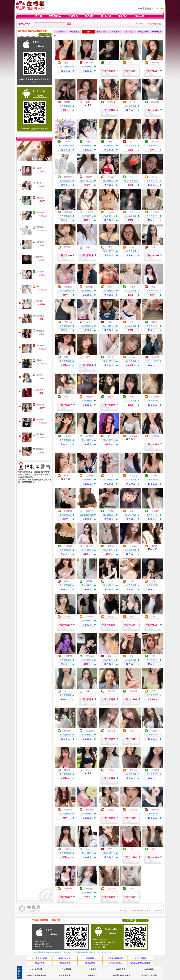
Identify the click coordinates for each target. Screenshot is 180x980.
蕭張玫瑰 (155, 63)
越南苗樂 (40, 434)
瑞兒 (153, 581)
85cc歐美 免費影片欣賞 (36, 975)
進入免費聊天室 (65, 145)
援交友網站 (90, 963)
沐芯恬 (133, 212)
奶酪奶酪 (68, 656)
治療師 (154, 476)
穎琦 (132, 656)
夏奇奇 (89, 770)
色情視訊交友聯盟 (149, 975)
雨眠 (66, 476)
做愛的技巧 (93, 975)
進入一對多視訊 (87, 181)
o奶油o (67, 581)
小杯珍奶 (68, 546)
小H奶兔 (68, 436)
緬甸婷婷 (40, 449)
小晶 (132, 63)
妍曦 (132, 581)
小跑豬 (154, 546)
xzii (131, 177)
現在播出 (40, 316)
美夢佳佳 (40, 183)
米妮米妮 (155, 810)
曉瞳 (110, 287)
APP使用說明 (128, 920)
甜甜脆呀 (40, 272)
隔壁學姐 (90, 397)
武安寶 (67, 247)
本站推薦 (116, 32)
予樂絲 (111, 770)
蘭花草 (111, 546)
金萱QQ (68, 849)
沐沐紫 (39, 301)
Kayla (132, 247)
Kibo (153, 617)
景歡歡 (39, 360)
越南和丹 (40, 390)
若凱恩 (111, 617)
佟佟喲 (39, 168)
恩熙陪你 (90, 656)
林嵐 (38, 286)
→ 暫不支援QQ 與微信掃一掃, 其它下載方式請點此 (93, 952)
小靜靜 (67, 142)
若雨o (132, 617)
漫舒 (132, 322)
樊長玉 (111, 397)
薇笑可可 (90, 511)
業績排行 (61, 32)
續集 (153, 849)
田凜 (110, 247)
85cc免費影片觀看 (40, 958)
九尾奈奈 (68, 889)
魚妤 (132, 142)
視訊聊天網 (40, 963)
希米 (132, 397)
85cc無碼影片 (149, 969)
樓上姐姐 (90, 546)
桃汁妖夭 (40, 405)
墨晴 (132, 731)
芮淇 (88, 322)
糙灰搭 (67, 102)
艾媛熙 (111, 810)
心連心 (154, 731)
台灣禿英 (90, 436)
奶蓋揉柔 (68, 511)
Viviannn (133, 546)
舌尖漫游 (90, 731)
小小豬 (133, 357)
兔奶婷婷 (40, 242)
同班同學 (90, 476)
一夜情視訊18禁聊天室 (121, 975)
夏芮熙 (89, 581)
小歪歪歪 (90, 212)
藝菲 (110, 656)
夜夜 (110, 849)
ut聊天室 (93, 969)
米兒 (88, 357)
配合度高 (155, 212)
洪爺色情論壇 (65, 963)
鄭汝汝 (111, 436)
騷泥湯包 (134, 810)
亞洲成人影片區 (115, 963)
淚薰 (110, 322)
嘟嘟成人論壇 (65, 958)
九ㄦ (66, 691)
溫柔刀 (39, 375)
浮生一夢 (40, 346)
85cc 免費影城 (36, 969)
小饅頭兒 (90, 889)
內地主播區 (102, 32)
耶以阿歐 (112, 691)
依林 (88, 691)
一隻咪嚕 (68, 810)
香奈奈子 (112, 731)
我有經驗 (155, 397)
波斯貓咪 (40, 227)
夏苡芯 (154, 177)
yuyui (88, 849)
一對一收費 (157, 32)
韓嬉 (66, 397)
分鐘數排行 (75, 32)
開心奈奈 (134, 770)
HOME (140, 24)
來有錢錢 (155, 142)
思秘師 (89, 177)
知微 (153, 656)
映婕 (132, 849)
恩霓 (66, 63)
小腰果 (133, 287)
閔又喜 (67, 731)
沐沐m (111, 476)
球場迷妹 (112, 177)
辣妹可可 (40, 257)
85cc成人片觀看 (65, 969)
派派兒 (154, 322)
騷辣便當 (155, 102)
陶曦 (88, 247)
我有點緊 (155, 436)
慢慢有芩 (155, 357)
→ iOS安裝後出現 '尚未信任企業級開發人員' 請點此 (51, 952)
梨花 (88, 142)
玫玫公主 (112, 889)
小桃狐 (111, 511)
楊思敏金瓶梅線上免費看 (140, 963)
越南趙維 (40, 419)
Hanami (111, 212)
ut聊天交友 (121, 969)
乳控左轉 (90, 617)
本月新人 (129, 32)
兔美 (110, 142)
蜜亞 (153, 287)
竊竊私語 (134, 691)
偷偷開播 (90, 287)
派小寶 (67, 617)
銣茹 (88, 102)
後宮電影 (90, 958)
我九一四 (68, 322)
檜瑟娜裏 (90, 63)
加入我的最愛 (155, 24)
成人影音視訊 (140, 958)
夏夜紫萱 (40, 198)
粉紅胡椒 (90, 810)
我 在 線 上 (65, 71)
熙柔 (153, 247)
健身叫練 (68, 212)
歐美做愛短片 (64, 975)
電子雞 (111, 357)
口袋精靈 (155, 770)
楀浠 (153, 691)
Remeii (111, 581)
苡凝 (132, 511)
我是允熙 (155, 511)
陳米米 (67, 770)
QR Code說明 (45, 35)
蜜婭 (66, 357)
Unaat (110, 63)
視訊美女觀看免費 (115, 958)
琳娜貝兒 (40, 331)
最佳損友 (68, 287)
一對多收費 (143, 32)
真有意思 (134, 476)
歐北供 (133, 102)
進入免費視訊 (65, 67)
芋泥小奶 (40, 212)
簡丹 (132, 889)
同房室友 (134, 436)
